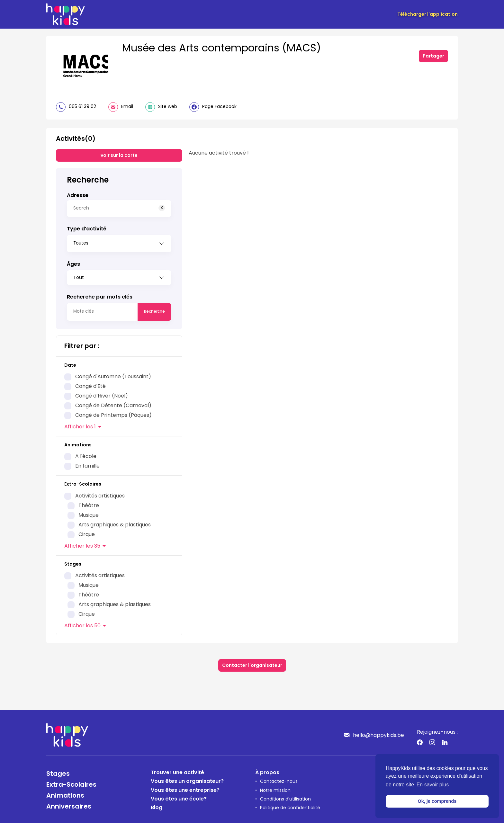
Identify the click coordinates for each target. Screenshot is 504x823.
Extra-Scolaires (71, 783)
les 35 (82, 544)
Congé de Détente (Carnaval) (113, 404)
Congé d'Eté (90, 384)
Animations (65, 794)
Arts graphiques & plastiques (115, 523)
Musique (89, 513)
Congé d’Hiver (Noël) (102, 394)
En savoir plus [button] (433, 785)
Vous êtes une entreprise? (185, 788)
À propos (267, 771)
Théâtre (89, 504)
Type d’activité (87, 229)
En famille (87, 464)
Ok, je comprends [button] (437, 801)
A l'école (86, 454)
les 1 (80, 425)
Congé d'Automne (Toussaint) (113, 375)
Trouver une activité (177, 771)
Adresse (78, 196)
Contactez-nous (279, 779)
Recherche (154, 309)
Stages (58, 772)
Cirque (87, 532)
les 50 (82, 624)
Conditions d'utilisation (285, 797)
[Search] (119, 209)
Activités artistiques (100, 494)
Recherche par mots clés (100, 295)
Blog (157, 806)
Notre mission (275, 788)
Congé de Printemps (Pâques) (113, 413)
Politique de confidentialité (290, 806)
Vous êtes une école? (179, 797)
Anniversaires (69, 805)
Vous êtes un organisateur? (187, 779)
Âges (73, 262)
